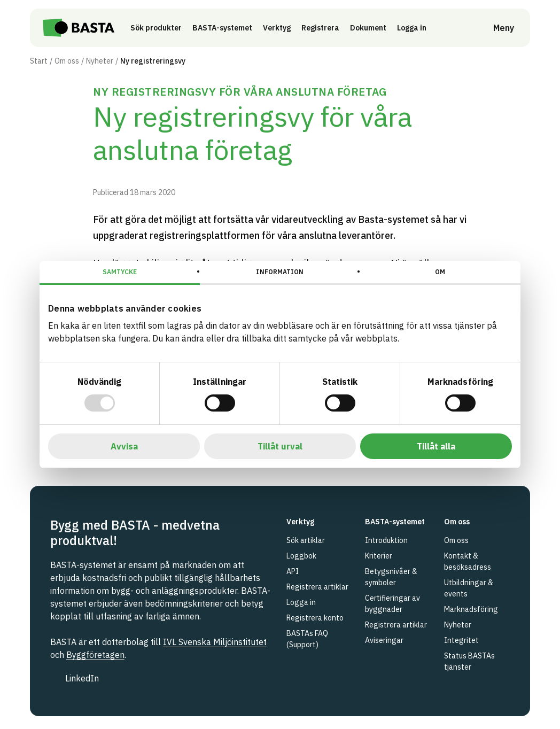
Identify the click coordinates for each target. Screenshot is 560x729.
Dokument (371, 28)
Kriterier (379, 556)
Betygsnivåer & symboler (391, 577)
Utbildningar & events (469, 588)
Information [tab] (280, 272)
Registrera (324, 28)
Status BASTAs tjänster (469, 661)
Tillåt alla (436, 446)
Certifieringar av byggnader (392, 604)
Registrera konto (315, 618)
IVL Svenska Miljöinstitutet (215, 642)
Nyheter (100, 61)
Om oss (67, 61)
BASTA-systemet (225, 28)
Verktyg (280, 28)
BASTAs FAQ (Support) (307, 639)
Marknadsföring (471, 609)
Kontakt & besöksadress (468, 561)
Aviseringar (384, 640)
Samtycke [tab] (120, 272)
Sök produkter (159, 28)
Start (39, 61)
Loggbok (301, 556)
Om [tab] (440, 272)
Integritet (461, 640)
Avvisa (124, 446)
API (293, 571)
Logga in (418, 27)
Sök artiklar (306, 540)
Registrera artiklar (317, 587)
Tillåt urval (280, 446)
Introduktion (386, 540)
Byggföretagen (95, 655)
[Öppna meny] (496, 28)
